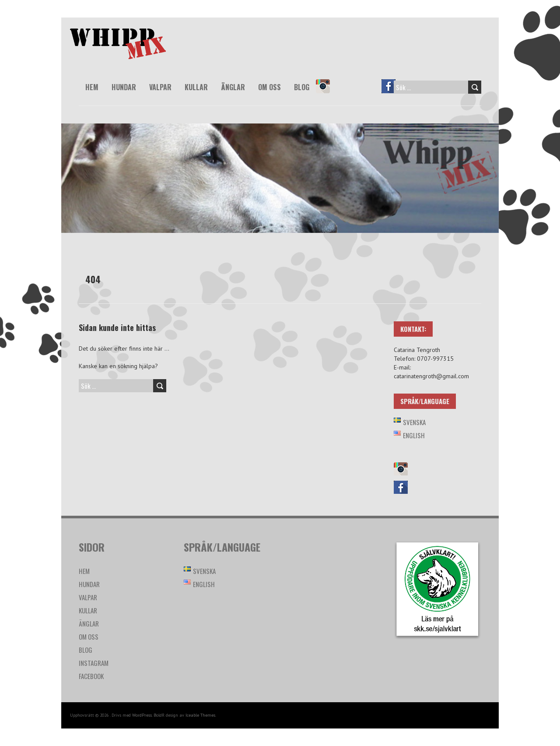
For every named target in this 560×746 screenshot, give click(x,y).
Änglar (233, 87)
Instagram (327, 92)
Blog (302, 87)
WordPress (142, 715)
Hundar (124, 87)
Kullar (196, 87)
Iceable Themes (200, 715)
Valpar (160, 87)
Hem (92, 87)
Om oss (269, 87)
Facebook (392, 92)
